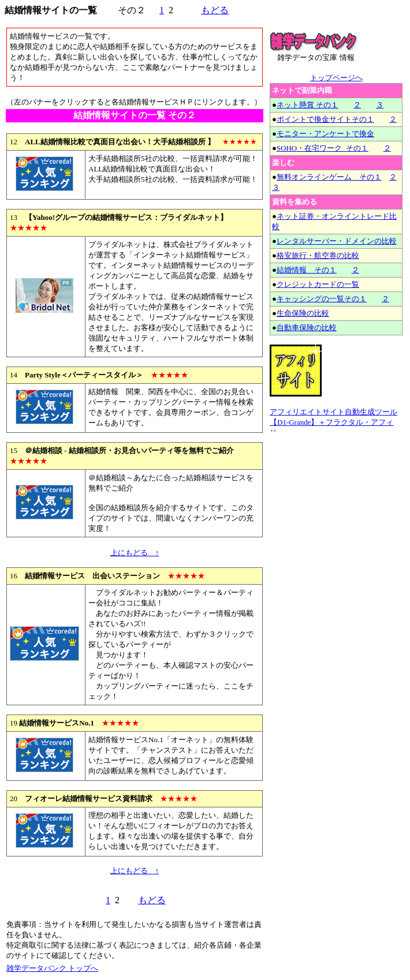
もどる (215, 10)
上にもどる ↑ (135, 553)
